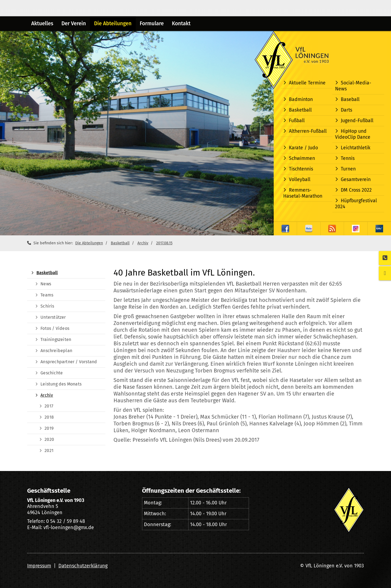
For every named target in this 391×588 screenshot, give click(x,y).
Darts (346, 110)
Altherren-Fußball (308, 131)
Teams (47, 295)
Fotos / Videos (55, 328)
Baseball (350, 99)
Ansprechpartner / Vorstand (69, 362)
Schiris (47, 306)
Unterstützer (53, 317)
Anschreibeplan (56, 351)
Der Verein (74, 23)
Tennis (348, 158)
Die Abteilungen (113, 23)
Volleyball (300, 180)
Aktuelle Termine (307, 83)
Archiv (143, 243)
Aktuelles (42, 23)
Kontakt (181, 23)
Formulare (152, 23)
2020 (49, 439)
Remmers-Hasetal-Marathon (303, 193)
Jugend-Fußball (357, 121)
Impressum (39, 566)
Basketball (300, 110)
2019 (49, 428)
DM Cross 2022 (356, 190)
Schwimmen (302, 158)
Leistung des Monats (61, 384)
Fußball (297, 121)
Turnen (348, 169)
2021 (49, 451)
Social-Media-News (353, 86)
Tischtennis (301, 169)
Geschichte (52, 373)
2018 (49, 417)
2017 (49, 406)
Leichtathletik (356, 148)
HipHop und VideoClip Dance (353, 134)
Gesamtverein (356, 180)
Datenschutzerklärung (83, 566)
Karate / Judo (303, 148)
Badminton (301, 99)
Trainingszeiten (56, 339)
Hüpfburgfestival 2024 (356, 204)
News (46, 284)
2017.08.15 (164, 243)
